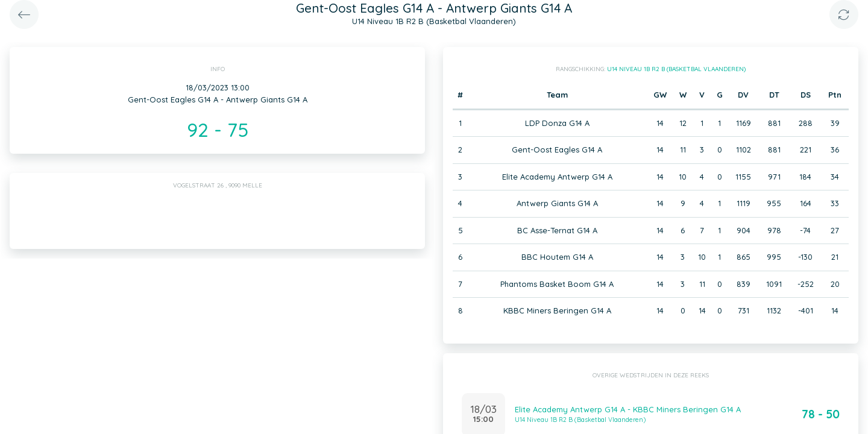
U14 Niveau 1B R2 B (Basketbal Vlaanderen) (676, 69)
